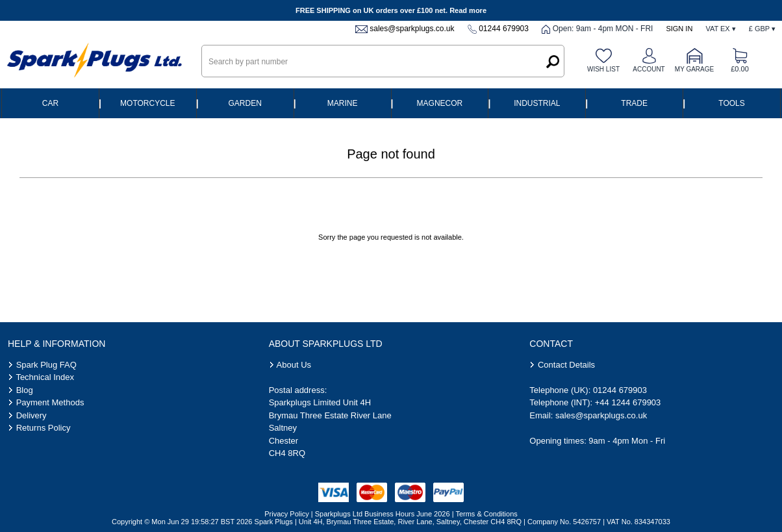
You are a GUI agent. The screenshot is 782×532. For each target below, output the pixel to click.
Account (649, 69)
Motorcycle (147, 103)
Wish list (603, 69)
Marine (343, 103)
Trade (634, 103)
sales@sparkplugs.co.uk (412, 29)
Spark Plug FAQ (46, 365)
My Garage (694, 69)
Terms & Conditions (486, 514)
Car (50, 103)
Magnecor (440, 103)
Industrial (537, 103)
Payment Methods (50, 402)
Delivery (32, 415)
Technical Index (45, 377)
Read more (468, 10)
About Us (294, 365)
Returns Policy (44, 428)
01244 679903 (504, 29)
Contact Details (566, 365)
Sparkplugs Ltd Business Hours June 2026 (383, 514)
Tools (731, 103)
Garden (245, 103)
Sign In (679, 29)
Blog (25, 390)
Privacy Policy (286, 514)
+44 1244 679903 (628, 402)
